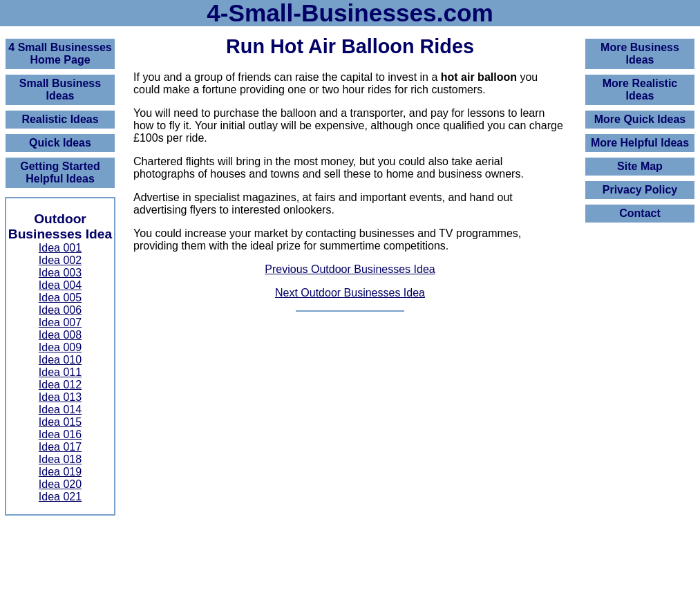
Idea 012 (60, 385)
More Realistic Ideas (640, 90)
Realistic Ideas (60, 119)
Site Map (640, 166)
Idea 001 (60, 248)
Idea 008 (60, 335)
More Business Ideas (640, 54)
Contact (640, 213)
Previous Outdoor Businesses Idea (350, 269)
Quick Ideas (60, 143)
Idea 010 (60, 360)
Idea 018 (60, 459)
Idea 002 (60, 260)
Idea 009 (60, 347)
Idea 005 (60, 298)
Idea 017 (60, 447)
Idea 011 (60, 372)
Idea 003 (60, 273)
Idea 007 (60, 322)
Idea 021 (60, 497)
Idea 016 (60, 434)
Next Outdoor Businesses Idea (350, 293)
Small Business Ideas (60, 90)
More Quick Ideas (640, 119)
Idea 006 (60, 310)
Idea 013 (60, 397)
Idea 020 (60, 484)
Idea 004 (60, 285)
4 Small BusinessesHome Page (60, 54)
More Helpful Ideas (640, 143)
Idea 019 (60, 472)
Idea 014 (60, 410)
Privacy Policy (640, 190)
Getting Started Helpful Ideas (60, 172)
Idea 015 (60, 422)
